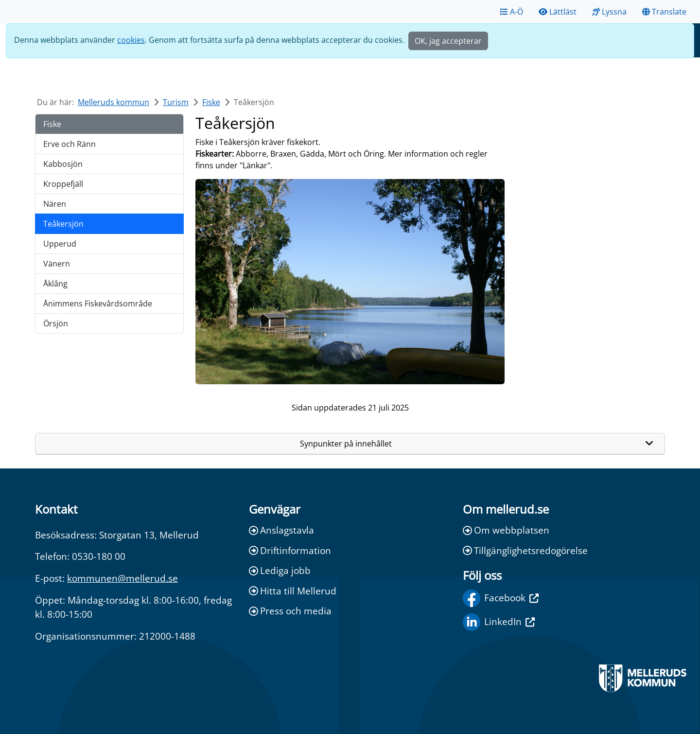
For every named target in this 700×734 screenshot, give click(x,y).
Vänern (57, 264)
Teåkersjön (63, 224)
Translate (664, 12)
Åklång (55, 284)
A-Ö (512, 12)
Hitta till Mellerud (293, 591)
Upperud (60, 244)
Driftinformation (290, 550)
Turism (176, 102)
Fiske (211, 102)
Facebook (501, 598)
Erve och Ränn (70, 144)
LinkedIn (499, 622)
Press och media (290, 611)
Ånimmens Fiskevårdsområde (98, 304)
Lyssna (609, 12)
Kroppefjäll (63, 184)
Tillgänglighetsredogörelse (525, 550)
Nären (55, 204)
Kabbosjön (63, 164)
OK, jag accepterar (448, 41)
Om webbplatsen (506, 530)
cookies (131, 40)
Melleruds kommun (114, 102)
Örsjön (56, 323)
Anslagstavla (281, 530)
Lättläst (558, 12)
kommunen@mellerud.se (122, 578)
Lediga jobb (280, 570)
